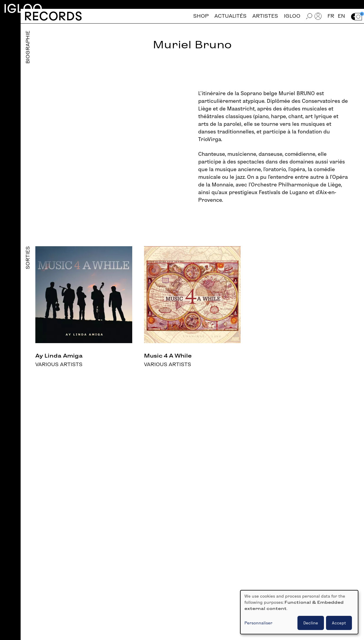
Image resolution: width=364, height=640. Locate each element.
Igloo (23, 8)
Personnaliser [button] (258, 623)
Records (53, 16)
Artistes (265, 16)
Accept (339, 623)
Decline (311, 623)
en (341, 16)
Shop (201, 16)
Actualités (230, 16)
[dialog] (299, 612)
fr (331, 16)
